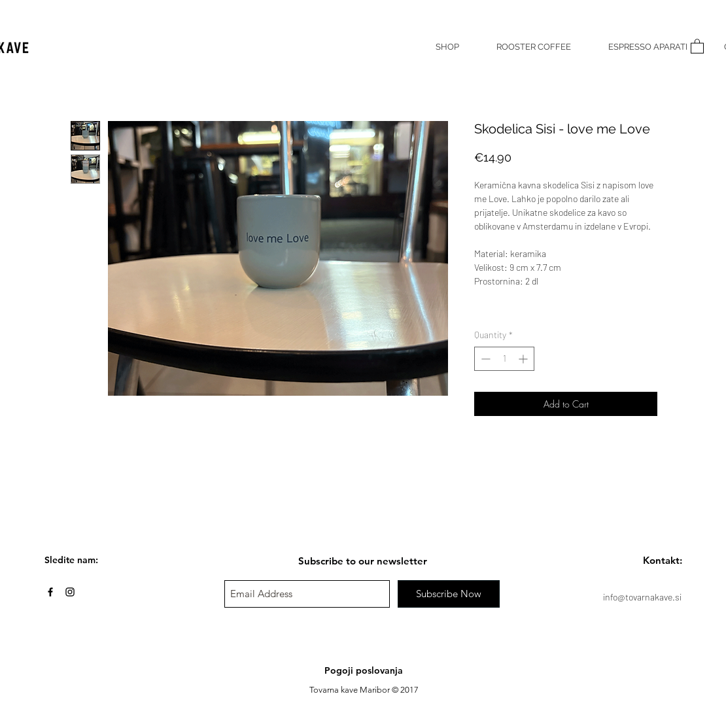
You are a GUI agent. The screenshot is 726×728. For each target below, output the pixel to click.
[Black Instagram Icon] (70, 592)
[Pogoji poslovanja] (364, 671)
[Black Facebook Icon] (50, 592)
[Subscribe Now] (449, 594)
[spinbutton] (504, 359)
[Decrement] (484, 359)
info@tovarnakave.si (642, 597)
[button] (697, 46)
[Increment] (524, 359)
